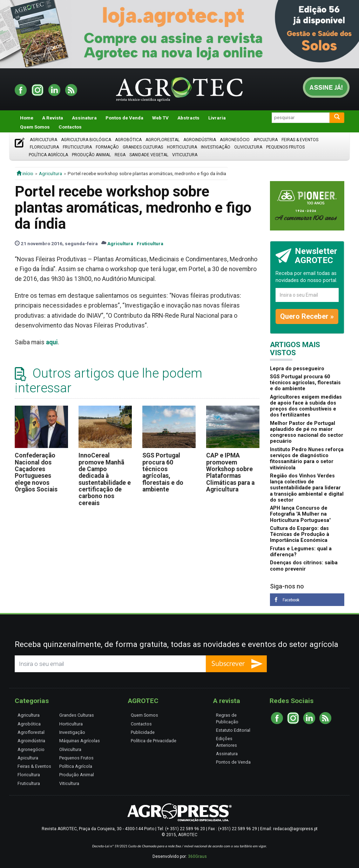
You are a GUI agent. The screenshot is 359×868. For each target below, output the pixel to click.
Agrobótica (128, 140)
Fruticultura (77, 147)
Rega (120, 155)
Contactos (70, 127)
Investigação (216, 147)
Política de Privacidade (154, 741)
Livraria (217, 118)
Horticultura (182, 147)
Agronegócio (235, 140)
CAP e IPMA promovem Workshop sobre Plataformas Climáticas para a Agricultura (230, 472)
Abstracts (188, 118)
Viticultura (185, 155)
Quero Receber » (307, 316)
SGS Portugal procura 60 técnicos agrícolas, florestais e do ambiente (163, 472)
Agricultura (43, 140)
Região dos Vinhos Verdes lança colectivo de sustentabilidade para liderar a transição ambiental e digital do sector (307, 488)
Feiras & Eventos (300, 140)
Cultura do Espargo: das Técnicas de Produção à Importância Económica (300, 535)
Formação (107, 147)
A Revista (53, 118)
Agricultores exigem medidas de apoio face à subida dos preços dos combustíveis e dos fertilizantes (306, 406)
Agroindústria (200, 140)
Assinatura (84, 118)
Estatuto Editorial (233, 730)
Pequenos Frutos (285, 147)
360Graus (197, 856)
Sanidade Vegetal (149, 155)
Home (27, 118)
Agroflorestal (162, 140)
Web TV (160, 118)
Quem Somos (35, 127)
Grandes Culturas (143, 147)
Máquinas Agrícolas (80, 741)
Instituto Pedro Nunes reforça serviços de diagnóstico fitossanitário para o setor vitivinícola (307, 459)
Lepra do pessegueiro (297, 369)
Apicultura (266, 140)
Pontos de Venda (124, 118)
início (25, 173)
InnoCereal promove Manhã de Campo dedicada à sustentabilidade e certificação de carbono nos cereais (105, 479)
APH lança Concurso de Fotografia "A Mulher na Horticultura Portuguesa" (300, 514)
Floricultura (44, 147)
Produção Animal (91, 155)
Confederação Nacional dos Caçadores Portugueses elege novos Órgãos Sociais (36, 472)
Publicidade (143, 732)
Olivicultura (248, 147)
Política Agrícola (48, 155)
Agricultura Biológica (86, 140)
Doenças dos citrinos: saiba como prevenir (304, 566)
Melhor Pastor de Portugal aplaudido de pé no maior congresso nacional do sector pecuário (307, 432)
